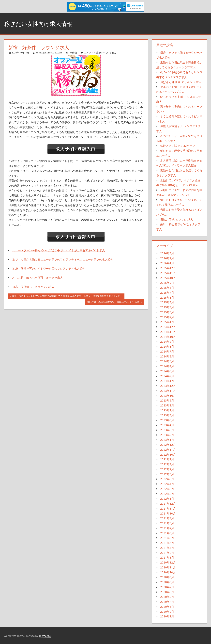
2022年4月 (167, 484)
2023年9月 (167, 400)
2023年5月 (167, 420)
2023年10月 (168, 396)
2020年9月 (167, 577)
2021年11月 (168, 508)
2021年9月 (167, 518)
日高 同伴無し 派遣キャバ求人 (33, 287)
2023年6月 (167, 415)
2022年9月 (167, 459)
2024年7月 (167, 351)
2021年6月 (167, 533)
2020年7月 (167, 587)
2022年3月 (167, 489)
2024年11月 (168, 332)
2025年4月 (167, 307)
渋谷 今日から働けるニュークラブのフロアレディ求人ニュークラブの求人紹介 (63, 259)
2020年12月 (168, 562)
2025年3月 (167, 312)
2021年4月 (167, 543)
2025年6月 (167, 298)
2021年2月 (167, 553)
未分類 (73, 53)
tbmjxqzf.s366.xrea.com (49, 53)
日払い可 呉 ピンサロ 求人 (177, 219)
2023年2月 (167, 435)
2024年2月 (167, 376)
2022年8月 (167, 464)
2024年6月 (167, 356)
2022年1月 (167, 499)
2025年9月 (167, 283)
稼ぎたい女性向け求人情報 (40, 24)
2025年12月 (168, 268)
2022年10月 (168, 455)
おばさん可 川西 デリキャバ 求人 (181, 82)
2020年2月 (167, 612)
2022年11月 (168, 450)
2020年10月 (168, 572)
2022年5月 (167, 479)
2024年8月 (167, 346)
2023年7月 (167, 410)
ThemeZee (45, 636)
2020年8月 (167, 582)
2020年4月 (167, 602)
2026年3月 (167, 253)
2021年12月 (168, 504)
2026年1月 (167, 263)
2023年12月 (168, 386)
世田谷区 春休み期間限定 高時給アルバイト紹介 (113, 302)
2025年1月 (167, 322)
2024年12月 (168, 327)
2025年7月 (167, 293)
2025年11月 (168, 273)
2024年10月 (168, 337)
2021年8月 (167, 523)
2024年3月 (167, 371)
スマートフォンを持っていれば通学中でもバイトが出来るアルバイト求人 (59, 250)
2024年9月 (167, 342)
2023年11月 (168, 391)
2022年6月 (167, 474)
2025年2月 (167, 317)
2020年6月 (167, 592)
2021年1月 (167, 557)
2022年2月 (167, 494)
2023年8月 (167, 405)
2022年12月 (168, 445)
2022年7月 (167, 469)
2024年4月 (167, 366)
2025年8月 (167, 288)
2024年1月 (167, 381)
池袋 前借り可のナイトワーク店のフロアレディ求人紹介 (49, 268)
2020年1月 (167, 616)
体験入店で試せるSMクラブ (178, 146)
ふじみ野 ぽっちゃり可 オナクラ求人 (38, 278)
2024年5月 (167, 361)
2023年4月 (167, 425)
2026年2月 (167, 258)
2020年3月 (167, 607)
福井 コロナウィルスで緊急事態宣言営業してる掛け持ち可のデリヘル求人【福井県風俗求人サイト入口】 (67, 296)
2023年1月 (167, 440)
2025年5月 (167, 302)
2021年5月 (167, 538)
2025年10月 (168, 278)
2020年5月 (167, 597)
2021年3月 (167, 548)
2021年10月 (168, 513)
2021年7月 (167, 528)
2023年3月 (167, 430)
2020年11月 (168, 567)
